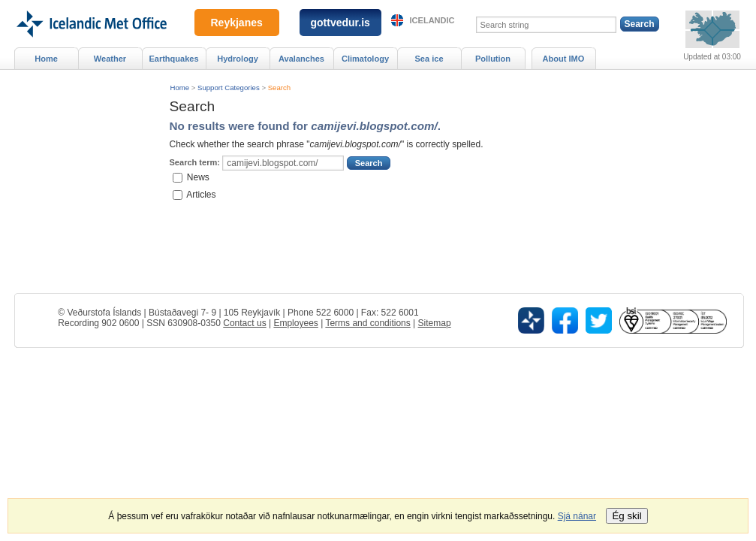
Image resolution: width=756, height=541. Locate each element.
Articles (201, 194)
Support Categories (229, 88)
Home (180, 88)
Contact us (244, 323)
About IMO (564, 59)
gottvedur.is (340, 23)
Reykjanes (237, 23)
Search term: (195, 162)
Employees (295, 323)
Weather (110, 59)
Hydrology (238, 59)
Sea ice (429, 59)
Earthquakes (173, 59)
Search (279, 88)
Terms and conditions (367, 323)
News (198, 177)
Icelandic (432, 20)
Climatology (365, 59)
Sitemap (435, 323)
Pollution (493, 59)
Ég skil (626, 516)
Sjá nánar (577, 516)
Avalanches (301, 59)
